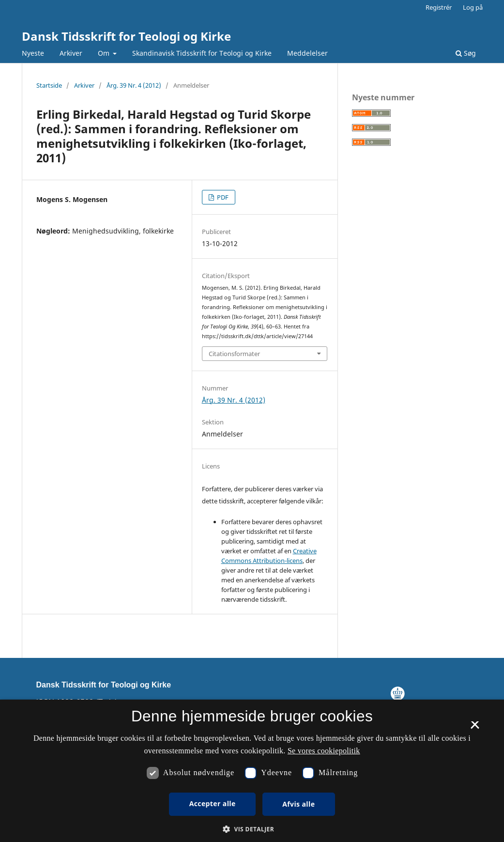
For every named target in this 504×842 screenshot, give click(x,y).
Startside (49, 85)
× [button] (475, 728)
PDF (222, 197)
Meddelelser (307, 53)
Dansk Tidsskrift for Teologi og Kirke (126, 36)
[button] (252, 829)
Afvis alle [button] (298, 804)
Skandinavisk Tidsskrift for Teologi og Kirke (202, 53)
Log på (473, 7)
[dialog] (252, 771)
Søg (466, 53)
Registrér (439, 7)
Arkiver (71, 53)
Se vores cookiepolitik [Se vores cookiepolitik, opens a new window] (324, 751)
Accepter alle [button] (213, 803)
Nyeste (33, 53)
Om (105, 53)
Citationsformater (234, 354)
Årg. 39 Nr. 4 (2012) (134, 85)
